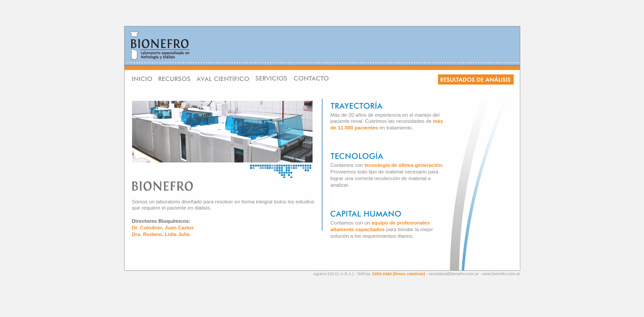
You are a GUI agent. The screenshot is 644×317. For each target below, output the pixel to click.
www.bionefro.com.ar (501, 274)
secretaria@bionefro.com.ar (454, 274)
